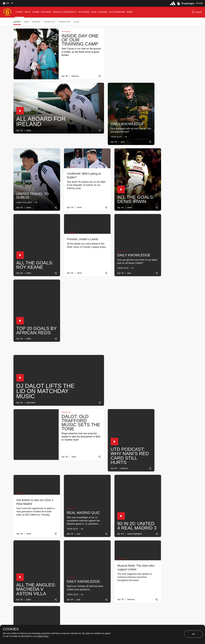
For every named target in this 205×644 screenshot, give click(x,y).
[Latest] (119, 565)
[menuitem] (19, 12)
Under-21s (49, 22)
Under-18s (64, 22)
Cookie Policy (42, 636)
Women (36, 22)
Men (27, 22)
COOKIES (11, 629)
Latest (17, 22)
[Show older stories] (93, 565)
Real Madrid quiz (124, 293)
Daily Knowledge (33, 116)
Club (76, 22)
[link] (96, 74)
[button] (8, 3)
